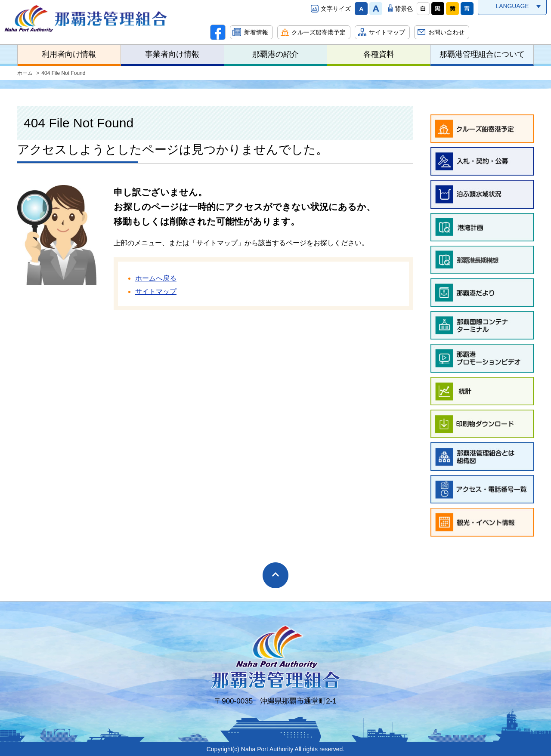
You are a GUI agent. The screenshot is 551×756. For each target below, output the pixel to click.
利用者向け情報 (69, 54)
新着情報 (256, 32)
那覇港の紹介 (275, 54)
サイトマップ (387, 32)
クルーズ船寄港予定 (319, 32)
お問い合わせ (446, 32)
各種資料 (379, 54)
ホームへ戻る (156, 278)
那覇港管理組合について (482, 54)
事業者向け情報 (172, 54)
